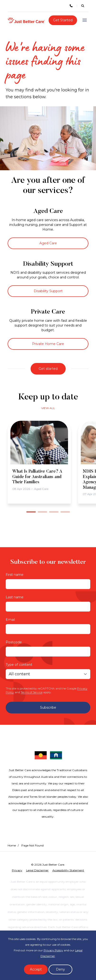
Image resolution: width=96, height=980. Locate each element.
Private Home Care (48, 344)
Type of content (19, 665)
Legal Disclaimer (37, 870)
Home (12, 845)
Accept (36, 969)
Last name (15, 597)
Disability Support (48, 291)
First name (15, 575)
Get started (48, 369)
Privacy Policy (53, 950)
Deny (60, 969)
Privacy (17, 870)
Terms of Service (32, 692)
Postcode (14, 642)
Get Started (63, 20)
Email (10, 620)
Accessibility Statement (68, 870)
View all (48, 408)
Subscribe (48, 707)
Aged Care (48, 243)
